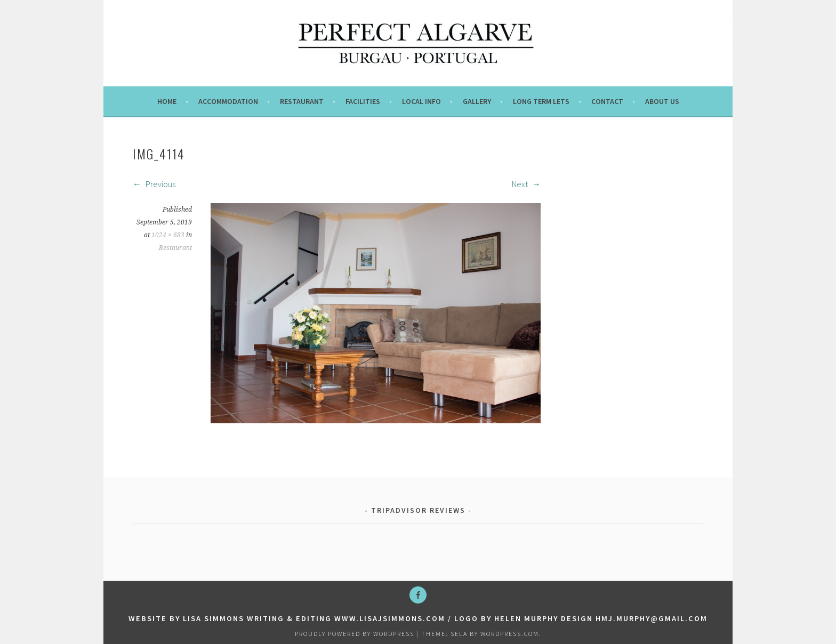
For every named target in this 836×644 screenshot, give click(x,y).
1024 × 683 (168, 235)
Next (526, 184)
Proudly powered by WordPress (355, 634)
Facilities (363, 101)
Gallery (477, 101)
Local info (421, 101)
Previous (154, 184)
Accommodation (228, 101)
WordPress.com (510, 634)
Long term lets (541, 101)
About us (662, 101)
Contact (607, 101)
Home (167, 101)
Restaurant (302, 101)
